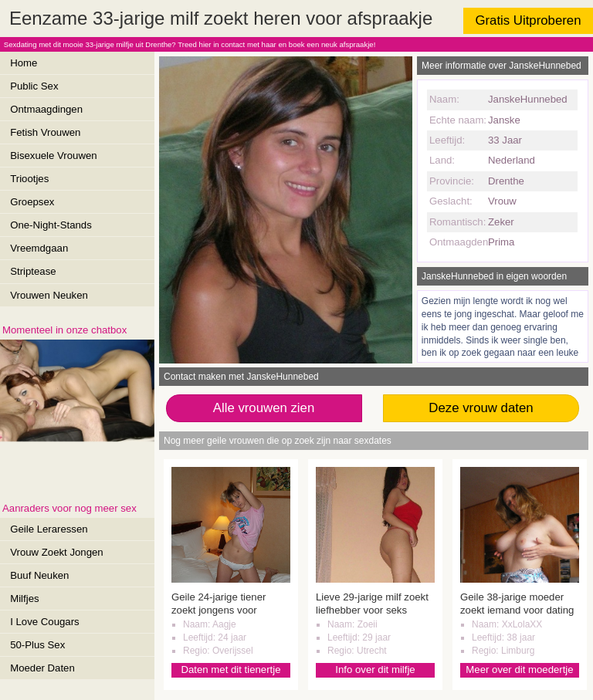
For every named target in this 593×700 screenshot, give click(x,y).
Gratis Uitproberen (528, 20)
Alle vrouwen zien (264, 408)
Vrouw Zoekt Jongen (56, 552)
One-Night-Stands (51, 225)
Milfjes (24, 599)
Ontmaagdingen (46, 109)
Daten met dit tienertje (230, 670)
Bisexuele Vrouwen (53, 156)
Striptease (33, 271)
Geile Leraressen (49, 529)
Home (24, 63)
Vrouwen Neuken (49, 295)
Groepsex (32, 202)
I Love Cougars (44, 622)
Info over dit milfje (375, 670)
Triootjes (29, 179)
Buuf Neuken (39, 575)
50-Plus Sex (37, 645)
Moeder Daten (42, 668)
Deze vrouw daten (481, 408)
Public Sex (34, 86)
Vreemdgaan (39, 248)
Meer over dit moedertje (519, 670)
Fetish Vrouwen (45, 132)
